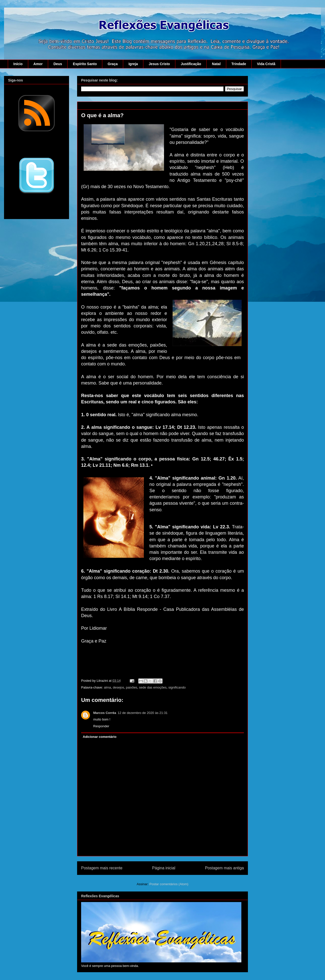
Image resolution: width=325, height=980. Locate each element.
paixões (132, 687)
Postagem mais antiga (224, 868)
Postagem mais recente (102, 868)
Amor (38, 64)
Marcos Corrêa (105, 713)
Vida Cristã (266, 64)
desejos (119, 687)
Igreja (133, 64)
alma (107, 687)
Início (18, 64)
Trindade (239, 64)
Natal (216, 64)
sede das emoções (153, 687)
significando (177, 687)
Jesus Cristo (159, 64)
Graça (113, 64)
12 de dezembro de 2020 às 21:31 (143, 713)
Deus (58, 64)
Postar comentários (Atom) (169, 884)
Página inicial (164, 868)
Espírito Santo (85, 64)
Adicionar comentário (100, 737)
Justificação (191, 64)
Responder (101, 726)
